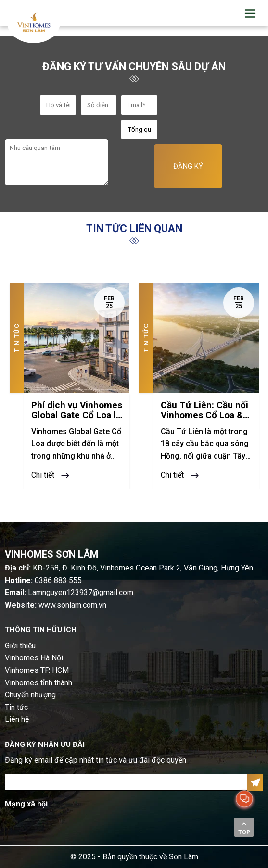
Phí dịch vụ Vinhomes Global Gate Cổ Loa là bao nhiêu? (77, 410)
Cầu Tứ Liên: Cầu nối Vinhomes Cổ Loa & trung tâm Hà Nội (204, 410)
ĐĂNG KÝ (188, 166)
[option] (70, 386)
